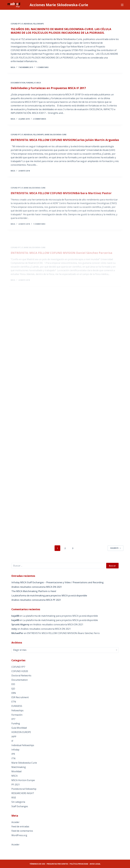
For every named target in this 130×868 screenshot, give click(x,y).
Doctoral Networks (21, 675)
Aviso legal (95, 864)
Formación (17, 715)
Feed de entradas (20, 826)
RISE (14, 798)
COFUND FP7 (16, 24)
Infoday (15, 750)
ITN (13, 758)
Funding (30, 84)
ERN (14, 693)
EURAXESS (17, 706)
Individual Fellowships (34, 24)
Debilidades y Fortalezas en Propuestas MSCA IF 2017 (48, 89)
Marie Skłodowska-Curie (56, 138)
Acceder (15, 822)
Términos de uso (37, 864)
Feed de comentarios (22, 831)
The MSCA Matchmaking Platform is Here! (34, 591)
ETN (14, 702)
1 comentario (42, 67)
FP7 (13, 719)
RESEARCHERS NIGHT (23, 793)
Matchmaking (19, 767)
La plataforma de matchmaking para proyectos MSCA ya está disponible (49, 596)
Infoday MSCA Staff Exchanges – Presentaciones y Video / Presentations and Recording (57, 582)
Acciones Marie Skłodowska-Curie (59, 5)
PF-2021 (16, 785)
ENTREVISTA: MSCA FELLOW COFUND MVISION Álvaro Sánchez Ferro (63, 633)
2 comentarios (39, 120)
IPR (13, 754)
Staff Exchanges (20, 806)
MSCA (39, 84)
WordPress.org (19, 835)
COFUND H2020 (20, 671)
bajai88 (15, 616)
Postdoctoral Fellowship (24, 789)
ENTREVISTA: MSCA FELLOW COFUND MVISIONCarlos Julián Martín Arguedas (65, 143)
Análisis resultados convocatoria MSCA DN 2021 (37, 587)
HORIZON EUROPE (21, 732)
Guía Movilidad (19, 728)
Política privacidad (79, 864)
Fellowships (17, 710)
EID (13, 684)
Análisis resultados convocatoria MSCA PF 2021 (36, 600)
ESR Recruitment (20, 697)
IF (22, 24)
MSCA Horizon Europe (23, 780)
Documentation (18, 84)
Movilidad (16, 771)
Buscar (112, 566)
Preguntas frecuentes (57, 864)
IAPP (14, 737)
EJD (13, 689)
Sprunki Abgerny (20, 624)
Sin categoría (18, 802)
